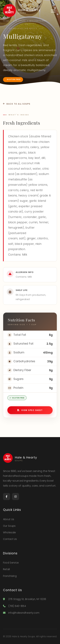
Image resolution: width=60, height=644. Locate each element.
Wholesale (10, 532)
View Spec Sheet (30, 410)
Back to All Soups (17, 104)
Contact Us (10, 539)
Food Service (11, 563)
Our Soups (9, 526)
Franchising (10, 576)
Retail (6, 569)
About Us (9, 519)
